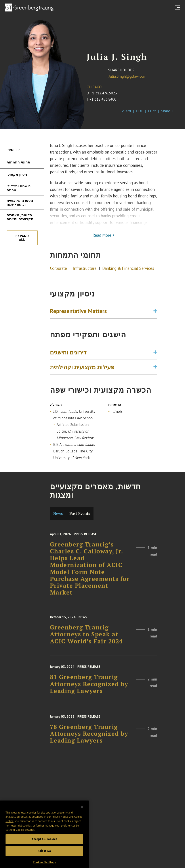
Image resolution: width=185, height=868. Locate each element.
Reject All (44, 859)
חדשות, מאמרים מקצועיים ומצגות (20, 217)
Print (152, 111)
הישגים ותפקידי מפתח (19, 188)
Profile (14, 150)
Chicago (94, 87)
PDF (139, 111)
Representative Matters (78, 312)
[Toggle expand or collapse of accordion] (155, 312)
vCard (126, 111)
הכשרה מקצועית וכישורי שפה (20, 202)
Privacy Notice (60, 825)
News (58, 513)
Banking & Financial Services (128, 269)
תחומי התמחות (18, 162)
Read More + (104, 235)
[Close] (82, 815)
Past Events (80, 513)
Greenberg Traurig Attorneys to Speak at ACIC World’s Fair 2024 (86, 639)
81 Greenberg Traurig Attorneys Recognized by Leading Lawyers (89, 688)
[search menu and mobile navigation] (179, 7)
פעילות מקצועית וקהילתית (82, 369)
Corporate (58, 269)
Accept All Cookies (44, 847)
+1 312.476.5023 (104, 93)
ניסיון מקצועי (17, 175)
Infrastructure (85, 269)
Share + (167, 111)
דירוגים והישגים (68, 355)
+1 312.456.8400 (103, 99)
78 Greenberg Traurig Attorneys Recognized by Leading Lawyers (89, 738)
